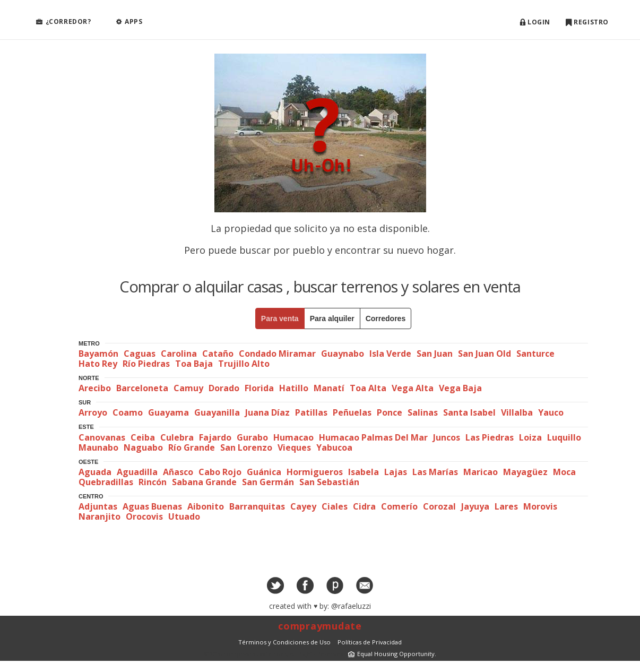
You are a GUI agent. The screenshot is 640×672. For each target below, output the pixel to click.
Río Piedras (146, 364)
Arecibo (95, 388)
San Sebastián (329, 482)
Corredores (386, 318)
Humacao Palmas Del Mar (373, 437)
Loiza (530, 437)
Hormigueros (315, 472)
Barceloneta (142, 388)
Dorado (224, 388)
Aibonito (206, 506)
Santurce (535, 354)
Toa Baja (194, 364)
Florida (259, 388)
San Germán (268, 482)
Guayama (168, 412)
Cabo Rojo (220, 472)
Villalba (517, 412)
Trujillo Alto (244, 364)
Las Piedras (490, 437)
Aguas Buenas (152, 506)
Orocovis (144, 516)
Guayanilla (217, 412)
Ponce (390, 412)
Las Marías (435, 472)
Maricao (481, 472)
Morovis (540, 506)
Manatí (329, 388)
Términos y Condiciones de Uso (284, 642)
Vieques (294, 447)
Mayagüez (525, 472)
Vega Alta (413, 388)
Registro (587, 22)
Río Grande (192, 447)
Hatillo (294, 388)
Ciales (335, 506)
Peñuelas (352, 412)
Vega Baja (460, 388)
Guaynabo (343, 354)
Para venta (280, 318)
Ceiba (143, 437)
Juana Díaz (267, 412)
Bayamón (98, 354)
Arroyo (93, 412)
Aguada (95, 472)
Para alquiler (332, 318)
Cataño (218, 354)
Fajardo (215, 437)
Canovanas (102, 437)
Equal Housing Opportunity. (391, 654)
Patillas (311, 412)
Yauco (551, 412)
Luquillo (564, 437)
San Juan (435, 354)
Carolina (179, 354)
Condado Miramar (277, 354)
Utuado (184, 516)
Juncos (447, 437)
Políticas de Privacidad (370, 642)
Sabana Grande (204, 482)
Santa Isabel (469, 412)
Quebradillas (106, 482)
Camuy (188, 388)
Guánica (264, 472)
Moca (564, 472)
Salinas (423, 412)
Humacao (293, 437)
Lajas (396, 472)
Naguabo (143, 447)
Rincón (153, 482)
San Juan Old (485, 354)
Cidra (364, 506)
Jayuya (475, 506)
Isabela (364, 472)
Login (535, 22)
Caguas (140, 354)
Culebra (177, 437)
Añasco (178, 472)
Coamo (128, 412)
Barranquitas (257, 506)
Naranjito (100, 516)
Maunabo (98, 447)
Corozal (439, 506)
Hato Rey (98, 364)
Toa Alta (368, 388)
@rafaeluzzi (351, 606)
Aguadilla (137, 472)
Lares (506, 506)
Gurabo (252, 437)
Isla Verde (390, 354)
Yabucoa (334, 447)
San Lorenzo (246, 447)
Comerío (399, 506)
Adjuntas (98, 506)
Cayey (303, 506)
